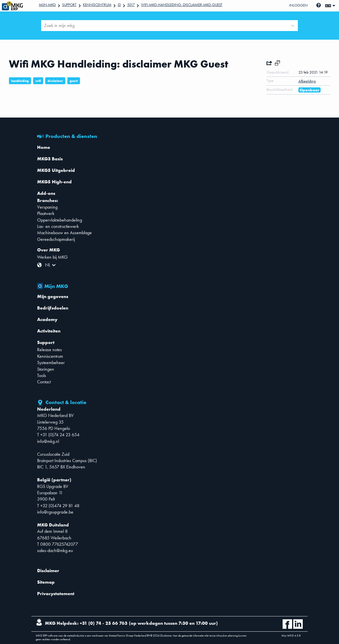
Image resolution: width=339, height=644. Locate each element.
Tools (42, 375)
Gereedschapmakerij (56, 239)
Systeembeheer (51, 363)
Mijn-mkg (47, 5)
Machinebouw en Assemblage (64, 233)
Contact (44, 382)
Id (119, 5)
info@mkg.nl (48, 441)
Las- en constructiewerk (58, 226)
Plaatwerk (46, 213)
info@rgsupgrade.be (55, 512)
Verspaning (47, 207)
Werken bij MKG (52, 257)
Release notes (49, 350)
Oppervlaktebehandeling (60, 220)
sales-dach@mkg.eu (55, 550)
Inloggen (298, 5)
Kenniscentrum (97, 5)
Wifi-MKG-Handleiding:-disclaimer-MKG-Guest (182, 5)
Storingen (46, 369)
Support (69, 5)
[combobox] (45, 26)
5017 (131, 5)
